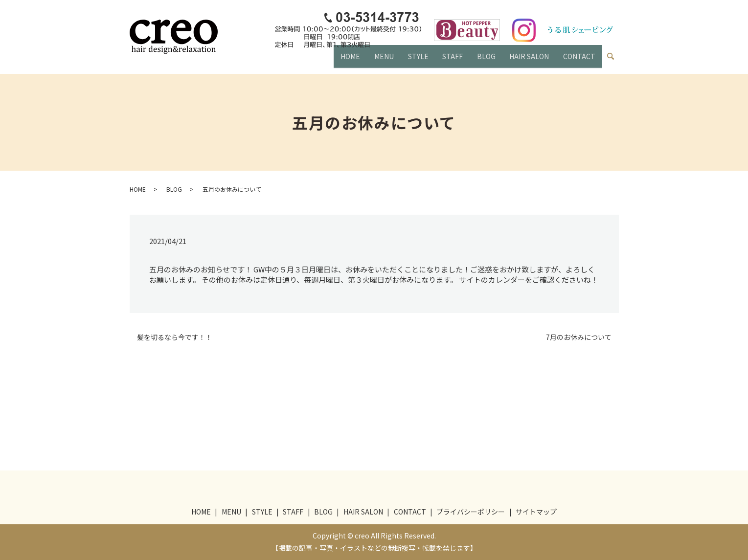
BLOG (480, 61)
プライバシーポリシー (471, 512)
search (615, 59)
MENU (370, 61)
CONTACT (578, 61)
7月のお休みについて (579, 337)
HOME (335, 61)
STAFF (444, 61)
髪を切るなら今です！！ (175, 337)
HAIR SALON (526, 61)
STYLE (407, 61)
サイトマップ (536, 512)
